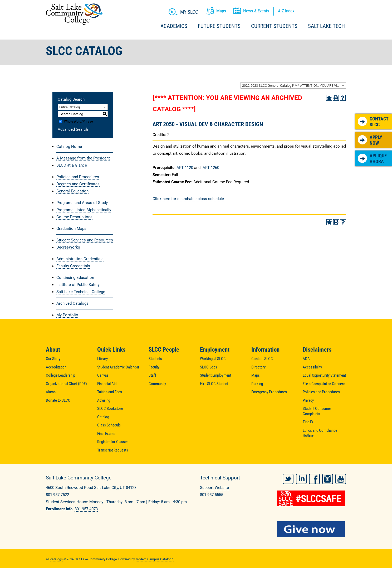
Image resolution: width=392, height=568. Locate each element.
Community (157, 384)
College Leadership (60, 375)
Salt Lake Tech (326, 26)
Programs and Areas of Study (82, 203)
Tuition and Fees (110, 392)
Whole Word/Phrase (78, 122)
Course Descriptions (74, 217)
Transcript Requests (113, 450)
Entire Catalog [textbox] (70, 107)
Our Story (53, 359)
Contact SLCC (373, 122)
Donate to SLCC (58, 400)
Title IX (308, 422)
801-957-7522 (57, 495)
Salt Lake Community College (74, 14)
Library (102, 359)
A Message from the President (83, 158)
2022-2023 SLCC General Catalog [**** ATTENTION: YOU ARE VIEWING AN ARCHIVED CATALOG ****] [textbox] (294, 86)
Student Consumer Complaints (317, 411)
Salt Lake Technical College (81, 292)
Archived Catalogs (72, 303)
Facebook (314, 477)
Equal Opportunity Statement (324, 375)
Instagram (328, 477)
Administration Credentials (80, 259)
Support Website (214, 488)
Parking (257, 384)
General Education (72, 191)
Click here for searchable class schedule (188, 199)
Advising (104, 400)
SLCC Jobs (209, 367)
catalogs (57, 557)
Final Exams (106, 434)
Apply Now (370, 140)
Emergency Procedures (269, 392)
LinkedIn (301, 477)
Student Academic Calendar (118, 367)
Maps (256, 375)
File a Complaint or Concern (324, 384)
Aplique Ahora (372, 159)
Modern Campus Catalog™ (155, 557)
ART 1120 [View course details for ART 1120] (185, 168)
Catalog (103, 417)
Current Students (274, 26)
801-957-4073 (86, 509)
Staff (152, 375)
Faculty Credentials (73, 266)
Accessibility (312, 367)
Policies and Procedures (78, 177)
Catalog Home (69, 147)
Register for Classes (113, 442)
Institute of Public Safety (78, 285)
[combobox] (293, 85)
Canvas (103, 375)
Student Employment (215, 375)
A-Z (286, 11)
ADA (306, 359)
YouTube (341, 477)
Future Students (219, 26)
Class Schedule (109, 425)
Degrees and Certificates (78, 184)
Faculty (154, 367)
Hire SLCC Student (214, 384)
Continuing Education (75, 278)
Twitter (288, 477)
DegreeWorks (68, 247)
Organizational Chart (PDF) (66, 384)
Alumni (51, 392)
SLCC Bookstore (110, 409)
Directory (258, 367)
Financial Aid (107, 384)
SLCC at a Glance (72, 165)
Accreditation (56, 367)
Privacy (308, 400)
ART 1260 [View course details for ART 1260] (211, 168)
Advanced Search (73, 129)
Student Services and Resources (85, 240)
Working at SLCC (213, 359)
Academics (174, 26)
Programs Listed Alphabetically (84, 210)
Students (155, 359)
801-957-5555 (212, 495)
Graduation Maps (71, 229)
